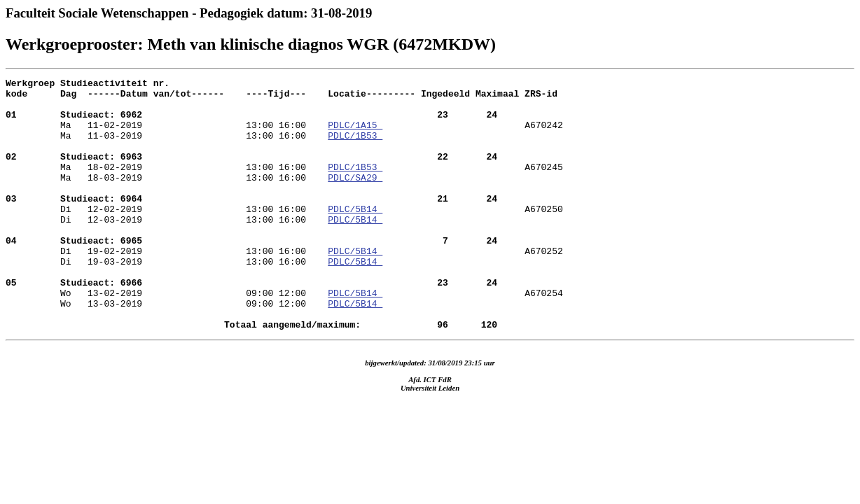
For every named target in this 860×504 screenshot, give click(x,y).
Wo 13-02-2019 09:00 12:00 (251, 324)
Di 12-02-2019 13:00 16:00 (251, 223)
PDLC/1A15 (355, 135)
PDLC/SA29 (355, 198)
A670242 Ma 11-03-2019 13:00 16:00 (284, 141)
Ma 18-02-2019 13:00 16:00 (251, 173)
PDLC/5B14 (355, 236)
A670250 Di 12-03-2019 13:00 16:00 (284, 242)
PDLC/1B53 (355, 148)
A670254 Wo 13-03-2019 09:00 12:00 (284, 343)
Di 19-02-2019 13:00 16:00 (251, 274)
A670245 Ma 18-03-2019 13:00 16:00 (284, 192)
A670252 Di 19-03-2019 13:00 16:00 (284, 293)
